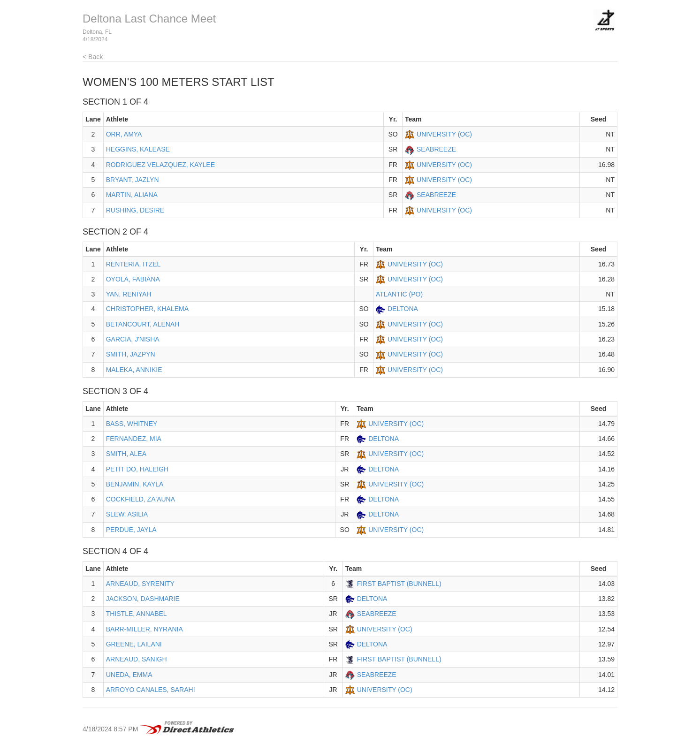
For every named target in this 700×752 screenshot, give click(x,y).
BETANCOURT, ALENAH (143, 324)
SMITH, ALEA (126, 454)
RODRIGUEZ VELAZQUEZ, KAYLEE (160, 165)
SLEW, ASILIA (127, 514)
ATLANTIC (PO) (399, 294)
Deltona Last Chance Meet (149, 19)
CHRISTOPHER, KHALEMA (147, 309)
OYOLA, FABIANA (133, 279)
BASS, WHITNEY (132, 424)
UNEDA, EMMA (129, 675)
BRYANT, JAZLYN (133, 180)
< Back (93, 57)
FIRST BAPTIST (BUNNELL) (399, 584)
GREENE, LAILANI (134, 644)
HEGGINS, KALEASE (138, 149)
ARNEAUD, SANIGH (137, 659)
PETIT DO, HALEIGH (137, 469)
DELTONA (403, 309)
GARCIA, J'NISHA (133, 339)
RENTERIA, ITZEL (133, 264)
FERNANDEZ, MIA (134, 439)
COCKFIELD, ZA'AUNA (141, 499)
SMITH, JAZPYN (131, 354)
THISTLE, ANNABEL (137, 614)
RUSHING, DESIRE (135, 210)
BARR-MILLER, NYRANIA (145, 629)
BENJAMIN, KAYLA (135, 484)
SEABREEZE (436, 149)
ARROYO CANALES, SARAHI (151, 690)
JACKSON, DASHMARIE (143, 599)
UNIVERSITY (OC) (444, 134)
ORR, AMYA (124, 134)
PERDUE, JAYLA (131, 530)
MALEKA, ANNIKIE (134, 370)
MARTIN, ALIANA (132, 195)
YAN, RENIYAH (129, 294)
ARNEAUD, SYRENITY (140, 584)
